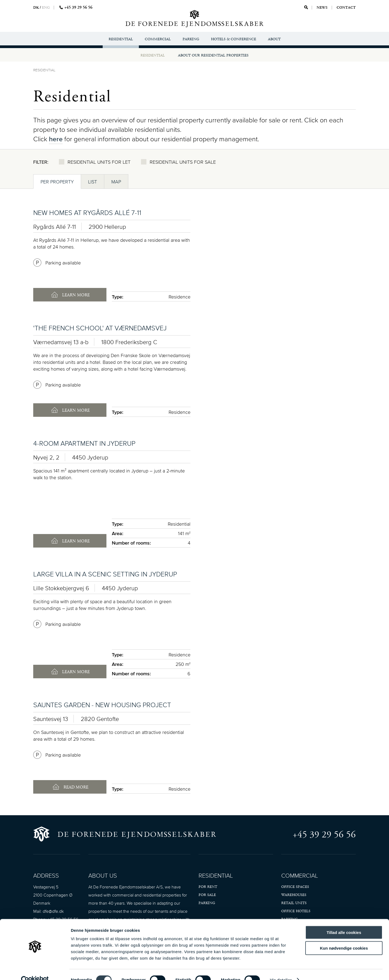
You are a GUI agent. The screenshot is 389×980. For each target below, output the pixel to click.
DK (36, 8)
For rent (208, 887)
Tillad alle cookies (344, 922)
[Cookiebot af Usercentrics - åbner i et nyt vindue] (35, 969)
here (56, 139)
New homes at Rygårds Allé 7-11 (87, 212)
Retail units (294, 903)
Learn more (75, 295)
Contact (346, 8)
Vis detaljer (281, 969)
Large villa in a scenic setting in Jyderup (105, 574)
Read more (75, 787)
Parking (191, 39)
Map (116, 182)
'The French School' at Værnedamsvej (100, 328)
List (93, 182)
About (274, 39)
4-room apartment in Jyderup (84, 443)
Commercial (158, 39)
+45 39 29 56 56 (324, 835)
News (322, 8)
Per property (57, 182)
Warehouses (294, 895)
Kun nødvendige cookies (344, 938)
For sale (207, 895)
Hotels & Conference (234, 39)
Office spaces (295, 887)
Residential (121, 39)
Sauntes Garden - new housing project (102, 705)
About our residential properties (213, 55)
